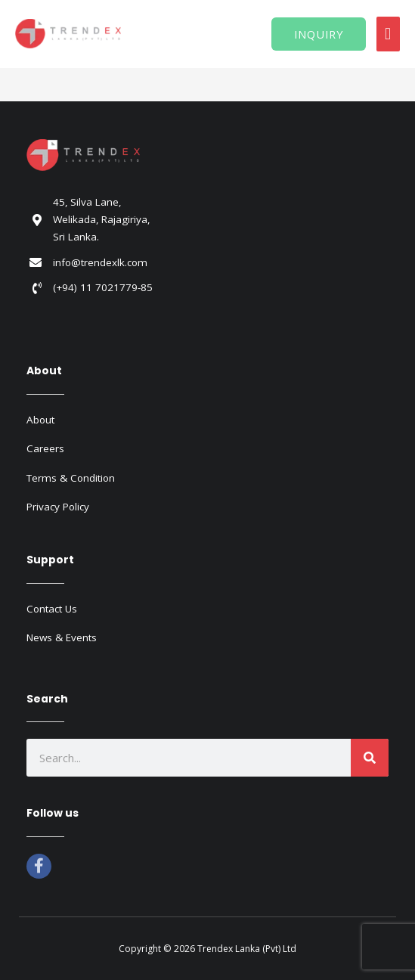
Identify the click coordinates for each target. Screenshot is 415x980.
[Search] (370, 758)
